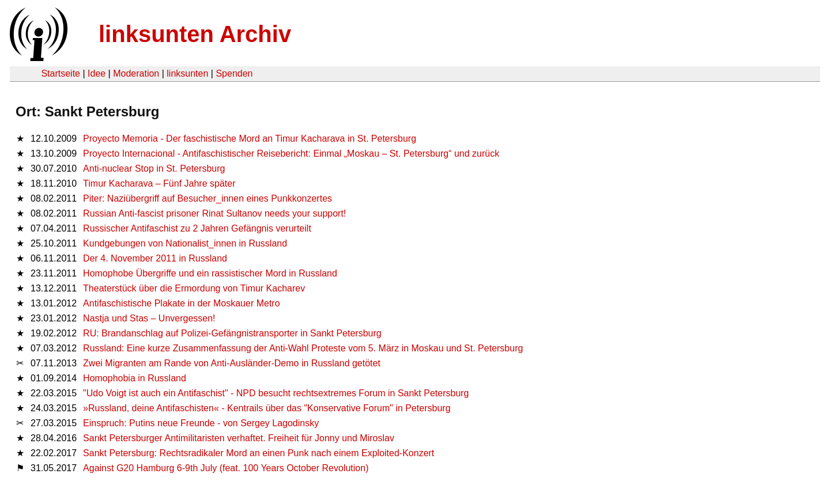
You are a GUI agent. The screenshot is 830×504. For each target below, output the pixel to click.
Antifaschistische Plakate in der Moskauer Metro (181, 303)
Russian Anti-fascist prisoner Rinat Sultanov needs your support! (214, 213)
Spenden (234, 73)
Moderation (136, 73)
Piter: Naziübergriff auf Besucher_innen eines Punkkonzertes (207, 198)
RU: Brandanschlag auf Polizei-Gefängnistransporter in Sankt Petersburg (232, 333)
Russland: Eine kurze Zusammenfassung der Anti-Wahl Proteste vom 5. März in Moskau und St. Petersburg (303, 348)
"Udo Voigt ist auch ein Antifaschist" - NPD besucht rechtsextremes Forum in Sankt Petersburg (276, 393)
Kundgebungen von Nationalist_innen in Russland (185, 243)
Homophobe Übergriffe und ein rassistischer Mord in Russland (210, 273)
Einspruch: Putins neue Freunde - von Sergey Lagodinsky (201, 423)
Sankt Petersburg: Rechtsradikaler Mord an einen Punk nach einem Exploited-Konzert (259, 453)
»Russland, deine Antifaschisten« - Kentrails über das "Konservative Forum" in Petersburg (267, 408)
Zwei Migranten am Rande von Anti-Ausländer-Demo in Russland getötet (232, 363)
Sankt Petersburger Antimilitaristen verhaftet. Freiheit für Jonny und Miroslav (239, 438)
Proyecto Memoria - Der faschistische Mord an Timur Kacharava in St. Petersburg (250, 139)
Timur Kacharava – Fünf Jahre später (159, 183)
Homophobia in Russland (135, 378)
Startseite (61, 73)
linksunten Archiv (195, 34)
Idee (97, 73)
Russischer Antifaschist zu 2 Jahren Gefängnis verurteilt (197, 228)
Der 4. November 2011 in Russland (155, 258)
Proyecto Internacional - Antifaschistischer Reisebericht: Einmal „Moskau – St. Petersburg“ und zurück (291, 154)
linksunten (187, 73)
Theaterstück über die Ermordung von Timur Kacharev (194, 288)
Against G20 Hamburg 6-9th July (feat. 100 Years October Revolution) (226, 468)
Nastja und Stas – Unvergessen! (149, 318)
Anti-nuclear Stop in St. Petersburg (154, 168)
